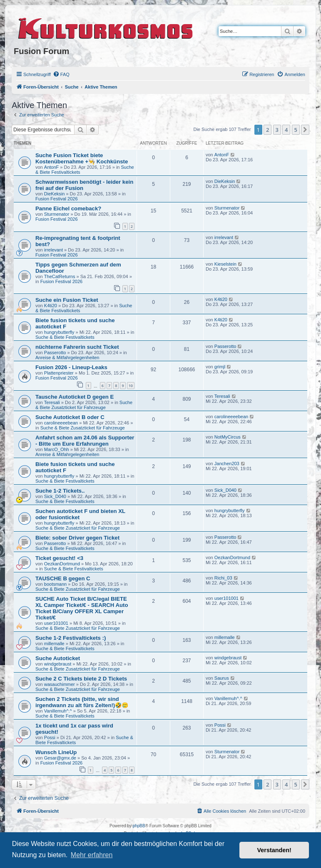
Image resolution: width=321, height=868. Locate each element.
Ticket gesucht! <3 (59, 558)
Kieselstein (225, 264)
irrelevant (53, 250)
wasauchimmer (60, 684)
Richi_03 (223, 578)
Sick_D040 (55, 496)
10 (131, 386)
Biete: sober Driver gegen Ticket (77, 538)
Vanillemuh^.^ (58, 711)
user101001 (56, 623)
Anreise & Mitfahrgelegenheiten (67, 358)
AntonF (51, 167)
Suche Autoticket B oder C (70, 417)
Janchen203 (227, 464)
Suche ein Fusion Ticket (67, 300)
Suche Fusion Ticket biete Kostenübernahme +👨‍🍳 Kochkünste (82, 158)
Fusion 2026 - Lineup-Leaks (71, 367)
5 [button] (296, 130)
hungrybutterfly (59, 332)
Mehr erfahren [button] (92, 855)
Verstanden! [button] (274, 850)
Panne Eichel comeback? (68, 208)
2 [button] (267, 130)
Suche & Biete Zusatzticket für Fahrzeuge (84, 405)
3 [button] (277, 130)
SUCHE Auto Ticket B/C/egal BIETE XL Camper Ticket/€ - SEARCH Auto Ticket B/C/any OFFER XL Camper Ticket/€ (82, 608)
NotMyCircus (228, 437)
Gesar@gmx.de (60, 758)
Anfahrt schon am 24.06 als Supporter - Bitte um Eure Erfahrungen (85, 441)
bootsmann (55, 584)
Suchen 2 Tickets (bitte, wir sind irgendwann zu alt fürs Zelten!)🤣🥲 (82, 702)
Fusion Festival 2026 (57, 199)
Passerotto (55, 353)
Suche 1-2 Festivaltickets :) (71, 638)
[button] (305, 130)
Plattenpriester (59, 373)
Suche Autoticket (58, 658)
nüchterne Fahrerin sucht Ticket (77, 347)
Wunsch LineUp (56, 752)
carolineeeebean (61, 423)
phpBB (139, 826)
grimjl (220, 367)
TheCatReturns (60, 276)
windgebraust (58, 664)
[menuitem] (61, 74)
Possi (50, 737)
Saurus (222, 678)
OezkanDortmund (62, 564)
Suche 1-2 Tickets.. (60, 491)
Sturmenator (57, 214)
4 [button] (286, 130)
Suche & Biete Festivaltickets (65, 337)
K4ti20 (51, 306)
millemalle (54, 644)
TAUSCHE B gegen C (63, 578)
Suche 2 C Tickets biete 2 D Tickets (81, 679)
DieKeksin (55, 194)
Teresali (52, 402)
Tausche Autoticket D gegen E (75, 397)
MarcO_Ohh (57, 449)
